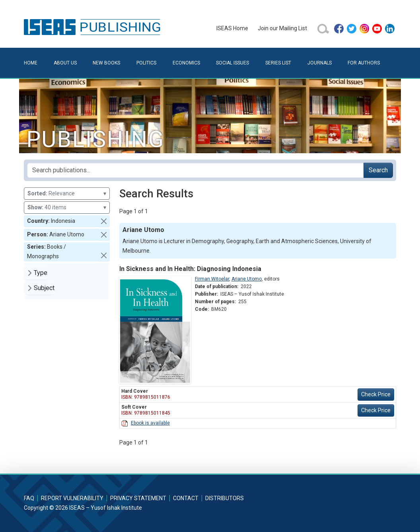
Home (31, 63)
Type (41, 273)
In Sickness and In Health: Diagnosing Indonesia (190, 269)
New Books (106, 63)
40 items (67, 208)
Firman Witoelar (212, 279)
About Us (65, 63)
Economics (186, 63)
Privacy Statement (138, 498)
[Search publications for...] (195, 170)
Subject (44, 288)
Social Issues (232, 63)
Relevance (67, 194)
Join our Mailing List (282, 28)
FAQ (29, 498)
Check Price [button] (376, 394)
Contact (186, 498)
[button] (104, 221)
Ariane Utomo (247, 279)
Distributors (225, 498)
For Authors (364, 63)
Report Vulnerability (72, 498)
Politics (146, 63)
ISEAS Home (232, 28)
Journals (320, 63)
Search (378, 170)
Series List (278, 63)
